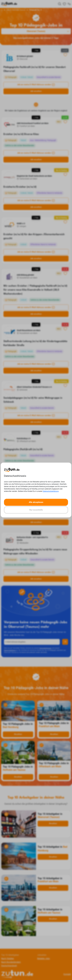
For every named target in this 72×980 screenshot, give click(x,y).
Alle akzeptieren (36, 502)
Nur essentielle (36, 510)
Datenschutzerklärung (51, 491)
